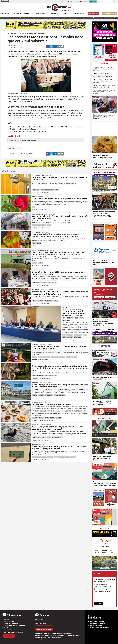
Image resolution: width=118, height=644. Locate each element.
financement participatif (60, 395)
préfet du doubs (52, 375)
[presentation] (93, 428)
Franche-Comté (13, 33)
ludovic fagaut (70, 335)
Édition (61, 10)
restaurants (59, 418)
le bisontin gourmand (59, 457)
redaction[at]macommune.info (44, 621)
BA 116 (49, 225)
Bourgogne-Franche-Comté (41, 250)
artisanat (35, 395)
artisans (35, 301)
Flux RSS (7, 628)
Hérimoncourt (37, 232)
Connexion (110, 297)
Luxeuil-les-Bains (37, 214)
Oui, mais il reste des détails (104, 587)
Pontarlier (36, 290)
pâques (68, 457)
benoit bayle (41, 357)
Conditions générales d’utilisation (14, 632)
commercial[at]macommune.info (44, 625)
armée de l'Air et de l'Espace (39, 225)
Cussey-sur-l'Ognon (38, 175)
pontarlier (56, 301)
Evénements (42, 197)
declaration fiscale (37, 283)
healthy (68, 357)
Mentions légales (9, 630)
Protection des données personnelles (15, 626)
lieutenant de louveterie (38, 375)
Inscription (99, 297)
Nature (41, 425)
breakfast (41, 418)
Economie (43, 290)
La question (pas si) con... (36, 33)
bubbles (48, 357)
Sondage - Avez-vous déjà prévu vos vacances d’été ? (104, 580)
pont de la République (68, 337)
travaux (57, 190)
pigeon (49, 437)
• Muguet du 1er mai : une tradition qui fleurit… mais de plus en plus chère (104, 69)
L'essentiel (105, 64)
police (85, 335)
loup (46, 375)
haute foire (11, 148)
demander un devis (44, 629)
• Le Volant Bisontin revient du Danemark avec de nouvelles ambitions (104, 92)
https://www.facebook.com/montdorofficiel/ (32, 132)
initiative (44, 437)
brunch (47, 418)
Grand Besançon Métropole (47, 190)
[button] (113, 1)
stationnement (77, 337)
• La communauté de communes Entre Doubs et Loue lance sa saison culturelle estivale (103, 75)
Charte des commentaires (11, 623)
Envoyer (98, 603)
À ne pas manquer (105, 418)
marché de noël (48, 301)
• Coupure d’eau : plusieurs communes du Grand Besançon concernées (103, 81)
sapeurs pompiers (37, 243)
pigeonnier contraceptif (57, 437)
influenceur (50, 457)
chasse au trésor (37, 457)
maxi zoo (40, 263)
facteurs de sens (49, 395)
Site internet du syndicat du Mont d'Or (22, 140)
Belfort (34, 197)
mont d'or (19, 148)
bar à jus (35, 357)
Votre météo (105, 528)
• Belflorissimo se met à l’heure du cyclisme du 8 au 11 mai (104, 86)
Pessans (34, 364)
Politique (72, 309)
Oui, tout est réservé (102, 584)
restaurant (74, 357)
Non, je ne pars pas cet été (103, 591)
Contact (6, 619)
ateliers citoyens (36, 437)
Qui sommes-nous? (10, 621)
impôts (44, 283)
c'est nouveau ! (55, 357)
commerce (41, 301)
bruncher (52, 418)
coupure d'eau (36, 190)
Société (46, 214)
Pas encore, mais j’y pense (103, 589)
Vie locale (23, 33)
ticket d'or (73, 457)
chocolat (44, 457)
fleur (34, 207)
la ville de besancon (52, 283)
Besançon (35, 270)
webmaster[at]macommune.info (44, 639)
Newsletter (9, 636)
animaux (35, 263)
